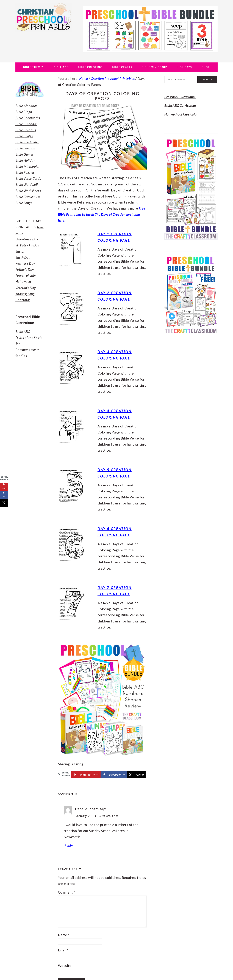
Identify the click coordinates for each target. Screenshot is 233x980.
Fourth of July (26, 275)
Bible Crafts (24, 136)
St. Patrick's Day (27, 245)
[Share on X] (136, 775)
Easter (20, 251)
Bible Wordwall (27, 184)
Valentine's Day (27, 239)
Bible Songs (24, 203)
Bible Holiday (25, 160)
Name (64, 935)
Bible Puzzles (25, 172)
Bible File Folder (27, 142)
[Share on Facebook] (114, 775)
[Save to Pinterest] (86, 775)
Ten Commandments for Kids (27, 350)
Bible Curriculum (28, 197)
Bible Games (24, 154)
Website (65, 966)
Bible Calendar (26, 124)
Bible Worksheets (28, 191)
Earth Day (23, 257)
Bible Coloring (26, 130)
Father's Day (25, 269)
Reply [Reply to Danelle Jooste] (69, 845)
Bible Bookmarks (28, 118)
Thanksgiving (25, 294)
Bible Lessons (25, 148)
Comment (66, 892)
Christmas (23, 300)
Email (63, 950)
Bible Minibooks (27, 166)
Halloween (23, 282)
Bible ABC (23, 332)
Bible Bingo (24, 112)
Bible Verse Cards (28, 178)
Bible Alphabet (26, 106)
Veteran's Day (26, 288)
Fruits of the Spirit (29, 338)
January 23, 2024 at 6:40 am (97, 816)
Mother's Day (25, 263)
